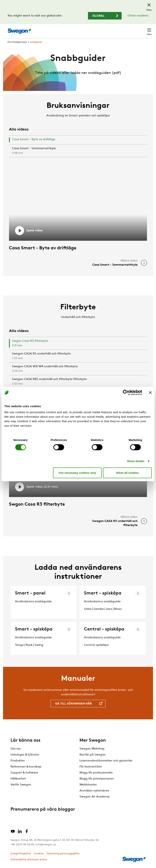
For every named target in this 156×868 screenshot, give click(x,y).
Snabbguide (36, 42)
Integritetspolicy (21, 854)
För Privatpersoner (17, 42)
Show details (136, 461)
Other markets (138, 16)
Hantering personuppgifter (63, 854)
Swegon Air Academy (95, 797)
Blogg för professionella (96, 773)
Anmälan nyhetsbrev (94, 791)
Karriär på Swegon (93, 755)
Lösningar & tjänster (25, 755)
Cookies (39, 854)
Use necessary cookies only (77, 473)
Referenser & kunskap (26, 767)
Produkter (18, 761)
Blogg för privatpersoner (97, 779)
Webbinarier (88, 785)
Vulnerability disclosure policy (29, 860)
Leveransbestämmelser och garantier (106, 761)
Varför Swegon (21, 785)
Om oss (16, 749)
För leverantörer (91, 767)
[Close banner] (150, 393)
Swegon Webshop (92, 749)
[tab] (78, 140)
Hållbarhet (18, 779)
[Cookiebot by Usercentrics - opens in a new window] (126, 393)
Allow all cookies (127, 473)
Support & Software (24, 773)
